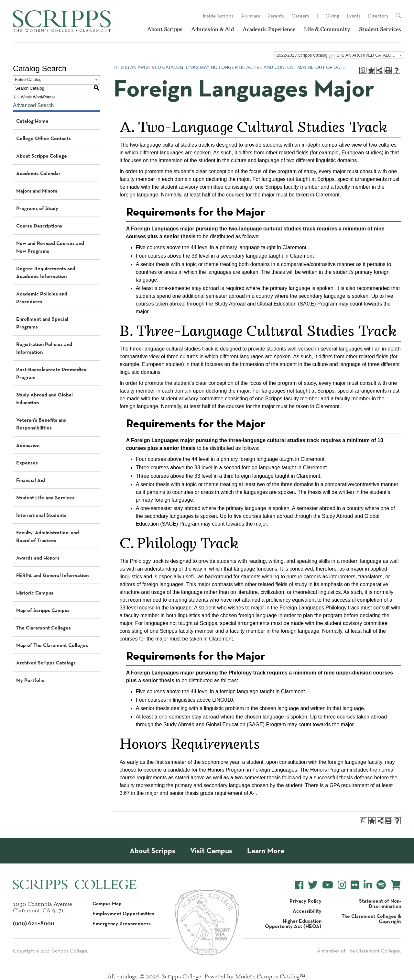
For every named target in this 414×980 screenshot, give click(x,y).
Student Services (380, 29)
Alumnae (251, 16)
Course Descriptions (39, 226)
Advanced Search (33, 105)
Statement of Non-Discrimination (380, 903)
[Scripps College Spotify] (381, 885)
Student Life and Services (45, 497)
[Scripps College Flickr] (355, 885)
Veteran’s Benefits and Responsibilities (41, 424)
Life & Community (327, 29)
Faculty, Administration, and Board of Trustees (48, 536)
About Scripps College (42, 156)
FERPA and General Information (52, 575)
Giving (332, 16)
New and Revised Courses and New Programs (50, 247)
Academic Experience (269, 29)
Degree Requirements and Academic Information (46, 272)
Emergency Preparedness (122, 923)
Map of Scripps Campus (43, 610)
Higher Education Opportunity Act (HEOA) (293, 923)
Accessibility (307, 911)
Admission (28, 445)
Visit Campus (211, 851)
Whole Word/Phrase (38, 97)
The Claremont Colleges (44, 628)
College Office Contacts (44, 138)
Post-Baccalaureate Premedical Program (52, 373)
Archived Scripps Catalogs (46, 663)
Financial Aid (31, 480)
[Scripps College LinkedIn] (368, 885)
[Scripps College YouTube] (328, 885)
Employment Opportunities (123, 913)
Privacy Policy (305, 901)
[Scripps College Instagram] (342, 885)
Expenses (27, 462)
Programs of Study (37, 208)
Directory (378, 16)
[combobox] (339, 55)
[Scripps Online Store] (396, 885)
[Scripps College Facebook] (299, 885)
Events (354, 16)
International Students (41, 515)
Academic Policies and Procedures (42, 297)
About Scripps (165, 29)
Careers (300, 16)
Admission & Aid (212, 29)
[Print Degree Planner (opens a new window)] (363, 70)
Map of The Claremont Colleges (52, 645)
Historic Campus (35, 593)
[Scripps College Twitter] (313, 885)
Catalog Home (32, 121)
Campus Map (107, 903)
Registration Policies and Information (44, 348)
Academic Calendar (38, 173)
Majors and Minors (37, 191)
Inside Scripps (218, 16)
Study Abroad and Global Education (44, 398)
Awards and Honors (38, 558)
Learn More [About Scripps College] (266, 851)
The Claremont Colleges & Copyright (371, 919)
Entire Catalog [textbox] (28, 79)
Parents (276, 16)
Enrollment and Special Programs (42, 323)
